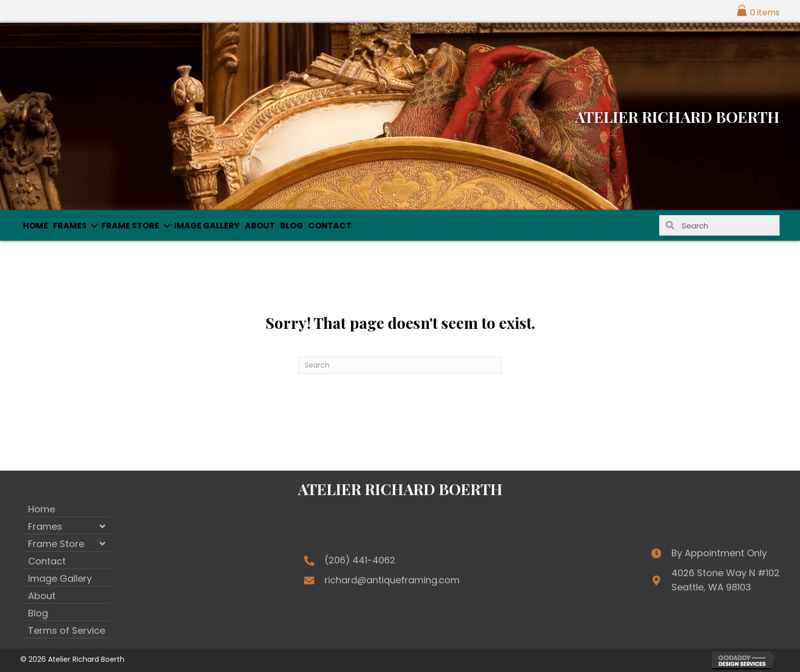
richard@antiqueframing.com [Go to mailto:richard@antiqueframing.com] (392, 580)
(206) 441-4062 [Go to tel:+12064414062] (360, 560)
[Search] (400, 365)
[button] (94, 226)
